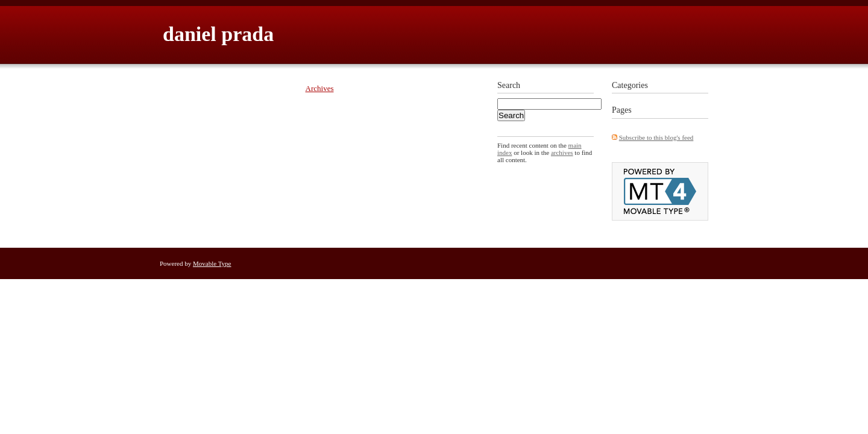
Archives (320, 88)
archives (562, 153)
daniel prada (218, 34)
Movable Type (212, 263)
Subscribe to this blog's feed (656, 137)
